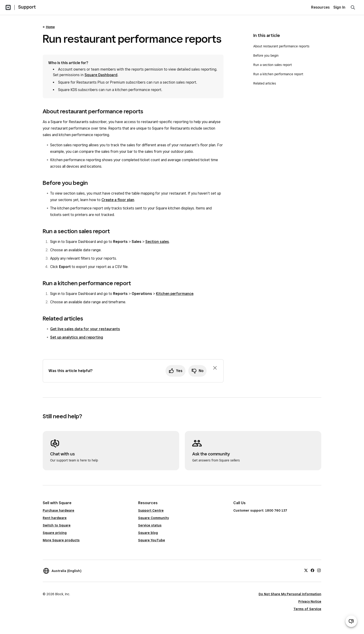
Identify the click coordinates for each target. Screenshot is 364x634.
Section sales (157, 242)
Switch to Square (57, 525)
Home (50, 27)
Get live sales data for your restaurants (85, 329)
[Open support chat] (351, 621)
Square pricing (55, 533)
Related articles (265, 83)
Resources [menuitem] (320, 7)
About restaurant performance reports (282, 46)
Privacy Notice (310, 601)
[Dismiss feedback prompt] (215, 368)
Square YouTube (152, 540)
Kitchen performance (175, 294)
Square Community (153, 518)
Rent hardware (55, 518)
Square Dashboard (101, 75)
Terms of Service (307, 609)
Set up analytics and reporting (77, 337)
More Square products (61, 540)
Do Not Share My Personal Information (290, 594)
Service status (150, 525)
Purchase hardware (58, 510)
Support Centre (151, 510)
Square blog (148, 533)
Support (27, 7)
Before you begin (266, 56)
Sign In (339, 7)
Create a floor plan (118, 200)
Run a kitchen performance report (278, 74)
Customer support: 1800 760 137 (260, 510)
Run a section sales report (273, 65)
